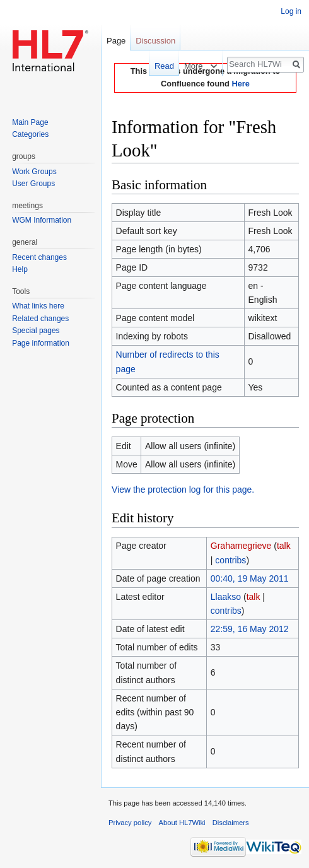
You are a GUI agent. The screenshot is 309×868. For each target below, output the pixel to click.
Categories (30, 134)
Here (240, 84)
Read (160, 66)
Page (116, 41)
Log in (291, 11)
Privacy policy (130, 823)
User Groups (33, 184)
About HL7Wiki (182, 823)
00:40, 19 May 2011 (250, 578)
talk (284, 546)
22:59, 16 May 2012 (250, 629)
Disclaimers (231, 823)
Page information (41, 343)
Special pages (36, 331)
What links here (38, 306)
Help (20, 269)
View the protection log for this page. (183, 490)
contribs (230, 560)
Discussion (155, 41)
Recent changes (39, 257)
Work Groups (34, 172)
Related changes (40, 319)
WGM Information (42, 220)
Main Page (30, 122)
